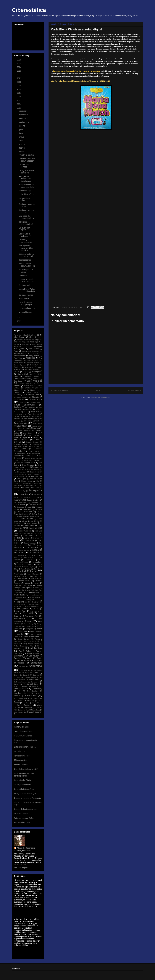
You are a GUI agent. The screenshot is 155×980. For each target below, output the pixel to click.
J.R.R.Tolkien (20, 505)
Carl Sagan (19, 381)
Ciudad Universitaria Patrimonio (27, 798)
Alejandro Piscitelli (29, 342)
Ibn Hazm (26, 488)
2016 (19, 97)
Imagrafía (36, 490)
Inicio (98, 390)
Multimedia (20, 595)
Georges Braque (20, 453)
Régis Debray (29, 641)
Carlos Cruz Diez (34, 381)
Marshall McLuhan (27, 571)
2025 (19, 63)
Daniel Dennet (19, 414)
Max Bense (34, 576)
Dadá (25, 412)
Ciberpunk (23, 402)
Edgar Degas (37, 423)
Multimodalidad (37, 595)
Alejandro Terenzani (26, 848)
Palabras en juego (22, 727)
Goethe (39, 460)
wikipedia (28, 707)
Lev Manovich (34, 553)
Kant (16, 540)
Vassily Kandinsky (35, 698)
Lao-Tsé (27, 545)
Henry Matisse (19, 477)
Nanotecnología (34, 597)
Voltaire (30, 700)
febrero (22, 148)
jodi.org (24, 521)
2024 (19, 67)
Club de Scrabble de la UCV (26, 769)
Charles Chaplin (31, 388)
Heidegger (38, 467)
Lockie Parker (28, 557)
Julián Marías (28, 536)
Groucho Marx (29, 463)
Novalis (36, 609)
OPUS (16, 613)
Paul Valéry (29, 616)
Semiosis (22, 667)
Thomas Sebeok (21, 689)
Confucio (17, 407)
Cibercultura (19, 400)
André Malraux (34, 353)
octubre (23, 118)
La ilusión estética (26, 194)
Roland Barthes (34, 648)
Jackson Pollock (36, 505)
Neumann (17, 607)
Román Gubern (26, 651)
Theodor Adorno (21, 686)
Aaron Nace (18, 335)
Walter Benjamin (25, 705)
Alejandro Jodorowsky (25, 340)
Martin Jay (18, 574)
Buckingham (37, 372)
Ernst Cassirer (29, 433)
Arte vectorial (33, 360)
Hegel (28, 467)
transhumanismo (21, 693)
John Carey (31, 523)
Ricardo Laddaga (34, 644)
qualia (20, 634)
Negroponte (19, 602)
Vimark (20, 701)
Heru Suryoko (22, 479)
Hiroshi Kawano (27, 481)
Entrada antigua (134, 390)
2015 (19, 100)
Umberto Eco (30, 696)
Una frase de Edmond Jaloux (26, 217)
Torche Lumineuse (22, 756)
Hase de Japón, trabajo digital (25, 303)
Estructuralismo (21, 440)
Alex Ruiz (25, 344)
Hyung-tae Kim (31, 485)
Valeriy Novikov (19, 698)
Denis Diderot (33, 414)
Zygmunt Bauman (34, 712)
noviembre (24, 115)
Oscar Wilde (28, 613)
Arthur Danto (19, 363)
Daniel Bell (35, 412)
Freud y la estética (27, 155)
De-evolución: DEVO (25, 229)
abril (21, 141)
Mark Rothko (26, 569)
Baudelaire (34, 365)
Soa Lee (36, 675)
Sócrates (17, 677)
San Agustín (34, 656)
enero (22, 152)
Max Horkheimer (20, 579)
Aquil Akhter (18, 358)
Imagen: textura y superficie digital (27, 186)
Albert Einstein (36, 337)
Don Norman (29, 419)
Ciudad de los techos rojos (25, 809)
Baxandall (28, 367)
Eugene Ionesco (33, 442)
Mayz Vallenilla (36, 579)
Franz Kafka (20, 449)
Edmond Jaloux (37, 426)
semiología (37, 663)
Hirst (38, 481)
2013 (19, 108)
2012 (19, 318)
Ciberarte (35, 397)
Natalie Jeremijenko (24, 600)
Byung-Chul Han (25, 374)
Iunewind (35, 503)
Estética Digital (21, 437)
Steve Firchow (19, 680)
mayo (22, 137)
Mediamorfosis (24, 581)
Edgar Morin (22, 426)
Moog (26, 592)
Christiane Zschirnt (21, 397)
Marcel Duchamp (25, 564)
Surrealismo (35, 682)
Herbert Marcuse (35, 476)
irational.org (28, 498)
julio (21, 129)
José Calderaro (25, 531)
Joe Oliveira (35, 521)
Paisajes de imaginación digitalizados (25, 179)
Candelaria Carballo (31, 376)
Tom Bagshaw (33, 691)
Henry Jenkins (34, 474)
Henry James (19, 474)
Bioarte (17, 372)
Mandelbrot (37, 562)
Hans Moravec (28, 465)
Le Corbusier (32, 547)
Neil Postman (34, 602)
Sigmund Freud (32, 673)
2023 (19, 71)
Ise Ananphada (20, 503)
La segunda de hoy (27, 308)
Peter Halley (29, 624)
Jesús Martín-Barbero (24, 519)
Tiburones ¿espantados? (26, 223)
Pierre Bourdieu (28, 626)
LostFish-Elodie (30, 560)
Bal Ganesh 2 (25, 299)
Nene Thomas (19, 604)
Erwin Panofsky (33, 435)
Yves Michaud (25, 710)
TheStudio (35, 686)
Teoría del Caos (31, 684)
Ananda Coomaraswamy (31, 351)
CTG (38, 409)
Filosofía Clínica (21, 814)
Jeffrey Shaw (37, 514)
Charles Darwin (20, 390)
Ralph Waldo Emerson (32, 637)
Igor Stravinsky (20, 491)
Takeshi (17, 684)
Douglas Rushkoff (32, 421)
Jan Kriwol (38, 510)
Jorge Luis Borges (32, 528)
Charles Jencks (32, 393)
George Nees (34, 451)
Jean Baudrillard (25, 512)
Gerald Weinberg (34, 453)
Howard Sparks (28, 483)
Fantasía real (24, 285)
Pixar (39, 629)
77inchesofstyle (21, 760)
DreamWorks (21, 423)
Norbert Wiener (21, 609)
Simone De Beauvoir (22, 675)
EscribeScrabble (21, 765)
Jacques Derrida (24, 507)
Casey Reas (29, 386)
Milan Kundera (34, 588)
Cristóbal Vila (27, 409)
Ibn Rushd (36, 488)
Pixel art (22, 631)
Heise (19, 470)
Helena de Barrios (32, 470)
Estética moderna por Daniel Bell (26, 255)
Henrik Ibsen (34, 472)
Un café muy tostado (24, 166)
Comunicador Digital (23, 780)
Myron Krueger (21, 597)
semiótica (36, 666)
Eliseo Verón (37, 428)
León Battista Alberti (21, 550)
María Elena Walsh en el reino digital (27, 290)
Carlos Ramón (25, 383)
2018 (19, 89)
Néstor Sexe (34, 604)
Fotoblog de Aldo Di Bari (24, 818)
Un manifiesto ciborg (25, 199)
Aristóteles (30, 358)
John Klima (29, 526)
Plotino (40, 631)
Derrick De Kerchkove (22, 416)
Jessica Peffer (22, 516)
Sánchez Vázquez (22, 658)
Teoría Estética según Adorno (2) (27, 265)
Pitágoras (30, 629)
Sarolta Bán (38, 661)
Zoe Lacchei (18, 712)
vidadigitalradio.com (22, 785)
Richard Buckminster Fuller (24, 646)
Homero (17, 483)
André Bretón (19, 353)
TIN (20, 691)
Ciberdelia (23, 276)
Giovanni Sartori (27, 460)
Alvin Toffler (34, 349)
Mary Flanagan (33, 574)
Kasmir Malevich (30, 543)
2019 (19, 86)
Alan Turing (19, 337)
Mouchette (35, 592)
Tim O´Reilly (37, 689)
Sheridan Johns (27, 670)
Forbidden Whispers (21, 444)
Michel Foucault (32, 583)
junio (21, 133)
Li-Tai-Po (32, 555)
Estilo (35, 437)
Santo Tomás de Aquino (28, 659)
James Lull (27, 510)
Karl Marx (30, 541)
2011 (19, 321)
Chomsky (18, 395)
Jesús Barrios (35, 516)
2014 (19, 104)
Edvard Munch (22, 428)
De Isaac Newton (26, 295)
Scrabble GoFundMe (23, 731)
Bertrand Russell (32, 370)
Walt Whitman (37, 703)
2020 (19, 82)
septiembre (24, 122)
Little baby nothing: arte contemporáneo (24, 775)
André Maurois (20, 356)
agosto (22, 126)
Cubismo (17, 412)
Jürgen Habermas (32, 538)
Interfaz (25, 494)
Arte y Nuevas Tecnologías (25, 794)
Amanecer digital (26, 191)
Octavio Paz (20, 611)
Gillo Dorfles (29, 458)
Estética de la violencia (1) (25, 235)
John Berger (19, 523)
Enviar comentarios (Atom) (101, 397)
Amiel (16, 351)
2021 (19, 78)
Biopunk (26, 372)
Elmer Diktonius (24, 431)
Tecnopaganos (25, 260)
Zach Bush (36, 710)
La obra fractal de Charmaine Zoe (26, 280)
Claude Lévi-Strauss (24, 405)
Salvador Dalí (20, 656)
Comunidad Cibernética (24, 789)
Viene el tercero (25, 312)
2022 (19, 75)
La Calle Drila (20, 751)
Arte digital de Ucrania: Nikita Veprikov (26, 248)
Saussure (21, 663)
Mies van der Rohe (23, 585)
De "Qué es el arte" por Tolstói (27, 172)
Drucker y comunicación (26, 241)
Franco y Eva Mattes (31, 447)
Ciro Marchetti (35, 402)
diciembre (24, 111)
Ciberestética (29, 10)
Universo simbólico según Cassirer (27, 160)
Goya (18, 463)
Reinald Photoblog (22, 822)
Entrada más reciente (60, 390)
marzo (22, 144)
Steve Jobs (34, 680)
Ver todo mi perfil (21, 868)
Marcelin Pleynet (28, 567)
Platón (32, 631)
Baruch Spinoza (20, 365)
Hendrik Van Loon (20, 472)
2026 (19, 60)
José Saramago (28, 533)
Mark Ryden (38, 569)
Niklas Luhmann (32, 607)
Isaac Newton (33, 500)
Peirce (28, 621)
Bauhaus (17, 367)
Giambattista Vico (22, 456)
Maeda (25, 562)
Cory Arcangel (30, 407)
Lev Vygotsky (19, 555)
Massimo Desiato (20, 576)
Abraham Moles (32, 335)
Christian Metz (32, 395)
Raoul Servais (24, 639)
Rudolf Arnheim (33, 654)
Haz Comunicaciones (23, 736)
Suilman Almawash (21, 682)
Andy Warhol (34, 356)
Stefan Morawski (32, 677)
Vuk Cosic (26, 703)
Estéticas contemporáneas (25, 747)
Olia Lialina (35, 611)
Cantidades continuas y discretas (27, 379)
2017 (19, 93)
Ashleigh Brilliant (33, 363)
